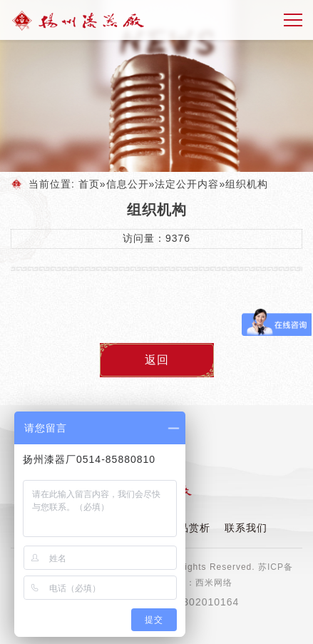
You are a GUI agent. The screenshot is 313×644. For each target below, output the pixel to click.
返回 (157, 360)
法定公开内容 (187, 184)
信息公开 (128, 184)
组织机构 (247, 184)
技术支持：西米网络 (191, 583)
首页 (89, 184)
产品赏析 (189, 528)
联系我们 (246, 528)
